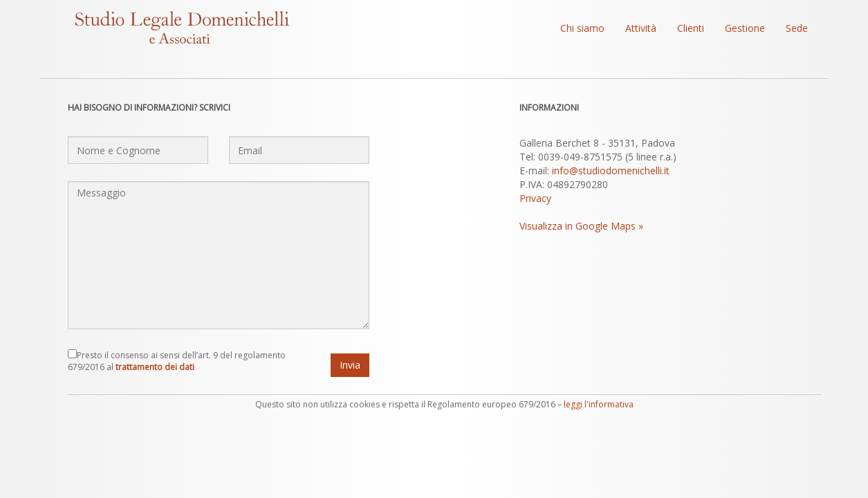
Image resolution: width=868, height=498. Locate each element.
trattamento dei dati (155, 367)
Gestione (745, 28)
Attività (641, 28)
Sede (797, 28)
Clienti (691, 28)
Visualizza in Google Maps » (581, 226)
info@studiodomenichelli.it (611, 170)
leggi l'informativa (599, 404)
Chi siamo (582, 28)
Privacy (535, 198)
